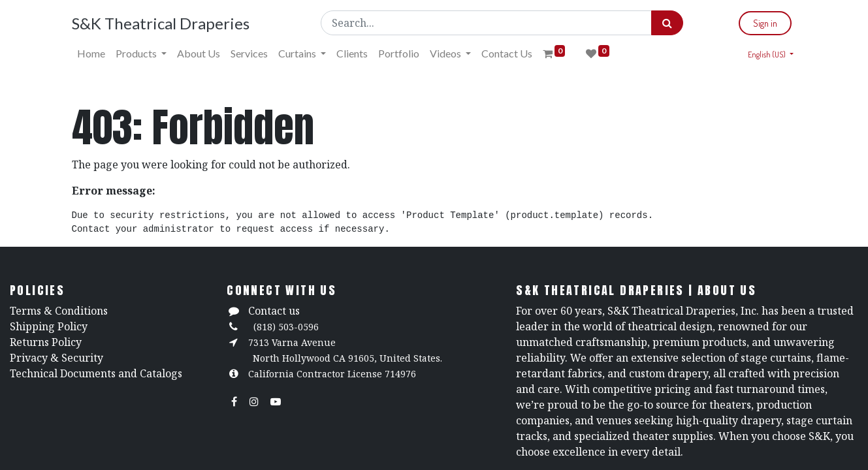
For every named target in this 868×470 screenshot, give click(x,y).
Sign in (765, 23)
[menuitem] (91, 54)
